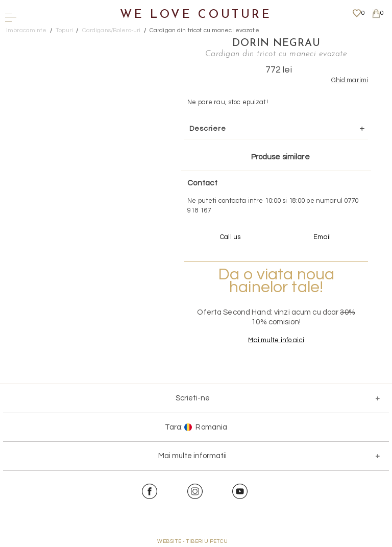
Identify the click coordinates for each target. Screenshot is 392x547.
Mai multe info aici (275, 340)
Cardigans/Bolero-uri (112, 30)
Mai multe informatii (192, 456)
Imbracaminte (27, 30)
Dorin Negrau (276, 43)
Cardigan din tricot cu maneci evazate (204, 30)
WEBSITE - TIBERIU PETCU (193, 541)
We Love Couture (196, 15)
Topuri (64, 30)
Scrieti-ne (193, 398)
